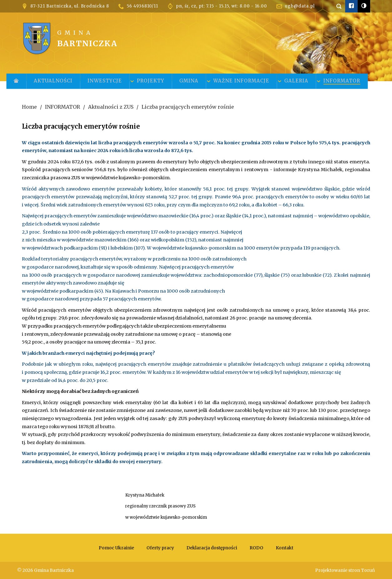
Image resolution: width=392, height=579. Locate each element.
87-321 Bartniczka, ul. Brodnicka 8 (70, 6)
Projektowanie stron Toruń (345, 570)
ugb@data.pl (300, 6)
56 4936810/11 (142, 6)
